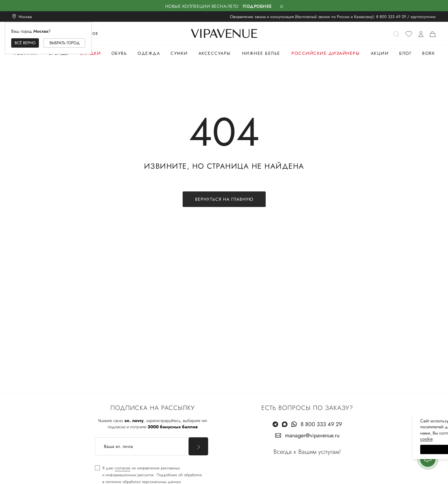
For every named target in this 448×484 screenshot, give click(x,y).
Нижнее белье (261, 53)
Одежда (149, 53)
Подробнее (257, 6)
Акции (380, 53)
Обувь (119, 53)
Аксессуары (215, 53)
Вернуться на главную (224, 199)
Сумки (179, 53)
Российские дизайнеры (326, 53)
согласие (123, 468)
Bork (429, 53)
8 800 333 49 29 (391, 17)
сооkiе (326, 439)
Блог (405, 53)
